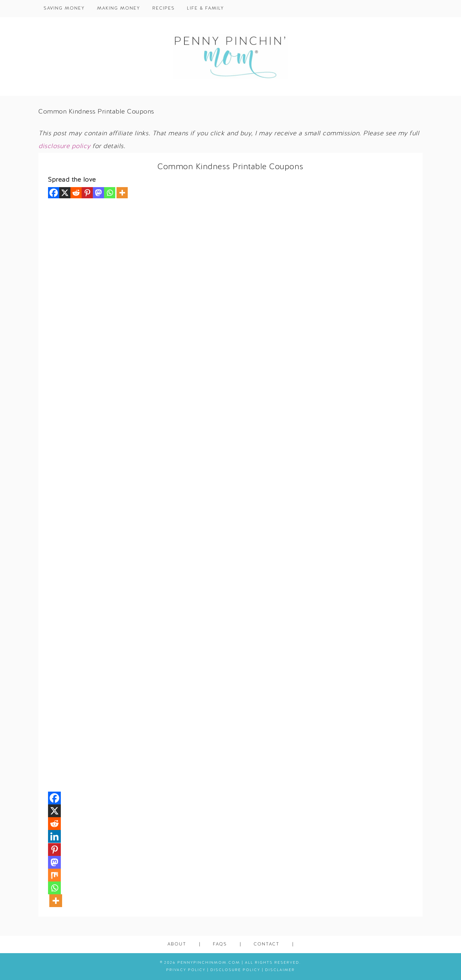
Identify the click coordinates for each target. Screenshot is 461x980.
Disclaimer (280, 970)
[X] (65, 193)
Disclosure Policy (235, 970)
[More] (122, 193)
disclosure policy (65, 146)
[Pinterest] (87, 193)
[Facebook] (54, 193)
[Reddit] (76, 193)
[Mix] (54, 875)
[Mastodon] (98, 193)
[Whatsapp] (110, 193)
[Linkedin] (54, 836)
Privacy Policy (186, 970)
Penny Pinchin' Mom (230, 57)
